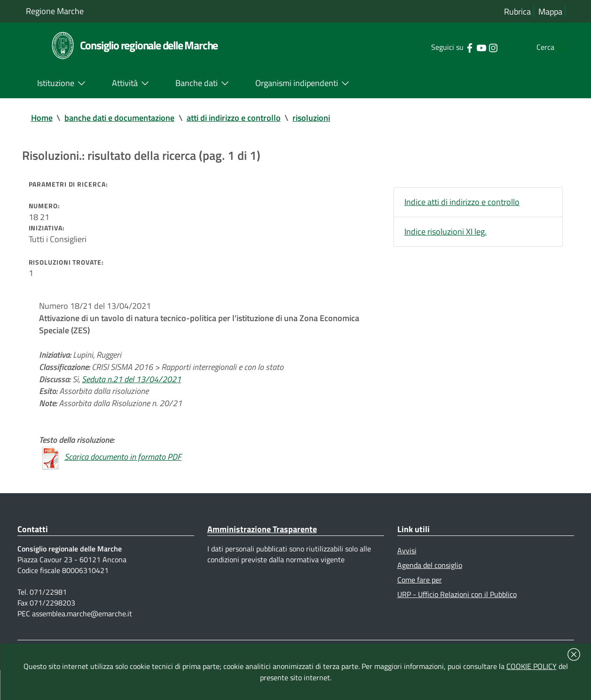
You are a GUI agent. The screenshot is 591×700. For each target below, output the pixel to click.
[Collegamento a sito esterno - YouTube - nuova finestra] (462, 47)
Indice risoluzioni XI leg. (445, 235)
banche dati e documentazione (120, 118)
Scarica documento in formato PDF (123, 479)
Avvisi (407, 574)
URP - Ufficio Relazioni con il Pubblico (457, 620)
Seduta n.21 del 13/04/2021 (131, 396)
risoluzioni (312, 118)
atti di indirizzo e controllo (234, 118)
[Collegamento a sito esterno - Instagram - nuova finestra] (474, 47)
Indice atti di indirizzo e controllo (462, 205)
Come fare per (420, 605)
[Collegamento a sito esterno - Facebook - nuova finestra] (451, 47)
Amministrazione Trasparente (262, 552)
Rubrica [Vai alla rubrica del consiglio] (517, 12)
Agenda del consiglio (430, 590)
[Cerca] (554, 47)
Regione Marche (55, 11)
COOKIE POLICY (532, 666)
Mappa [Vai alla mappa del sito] (550, 12)
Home (42, 118)
